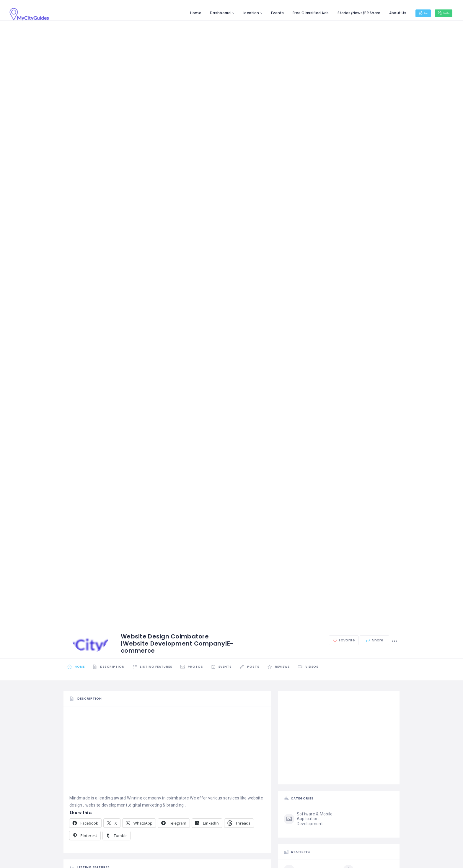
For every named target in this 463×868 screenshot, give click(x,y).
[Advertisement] (167, 753)
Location (232, 13)
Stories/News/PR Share (340, 13)
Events (258, 13)
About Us (378, 13)
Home (176, 13)
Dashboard (201, 13)
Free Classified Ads (291, 13)
